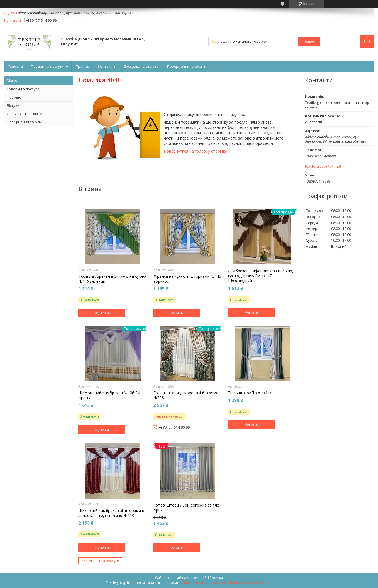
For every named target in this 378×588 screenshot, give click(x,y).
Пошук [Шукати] (309, 41)
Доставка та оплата (141, 66)
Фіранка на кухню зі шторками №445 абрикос (187, 279)
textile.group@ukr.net (323, 166)
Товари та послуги (47, 66)
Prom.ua (216, 578)
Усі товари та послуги (100, 561)
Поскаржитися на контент (204, 583)
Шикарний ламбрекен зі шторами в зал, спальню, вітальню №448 (111, 513)
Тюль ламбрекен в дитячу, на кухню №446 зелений (112, 279)
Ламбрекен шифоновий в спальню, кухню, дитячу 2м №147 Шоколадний (261, 276)
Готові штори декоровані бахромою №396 (187, 395)
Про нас (83, 66)
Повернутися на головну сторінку (195, 151)
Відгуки (13, 105)
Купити (102, 313)
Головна (16, 66)
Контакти (106, 66)
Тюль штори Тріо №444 (250, 393)
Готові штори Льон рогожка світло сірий (186, 508)
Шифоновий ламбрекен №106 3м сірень (109, 395)
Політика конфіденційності (251, 583)
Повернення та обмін (186, 66)
